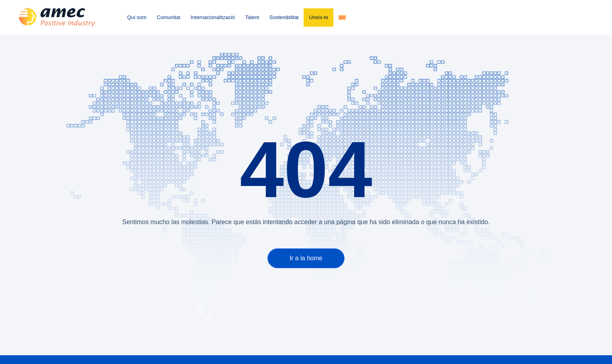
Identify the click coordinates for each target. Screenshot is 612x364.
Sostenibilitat (284, 17)
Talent (252, 17)
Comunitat (169, 17)
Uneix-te (318, 17)
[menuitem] (342, 17)
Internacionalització (213, 17)
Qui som (137, 17)
